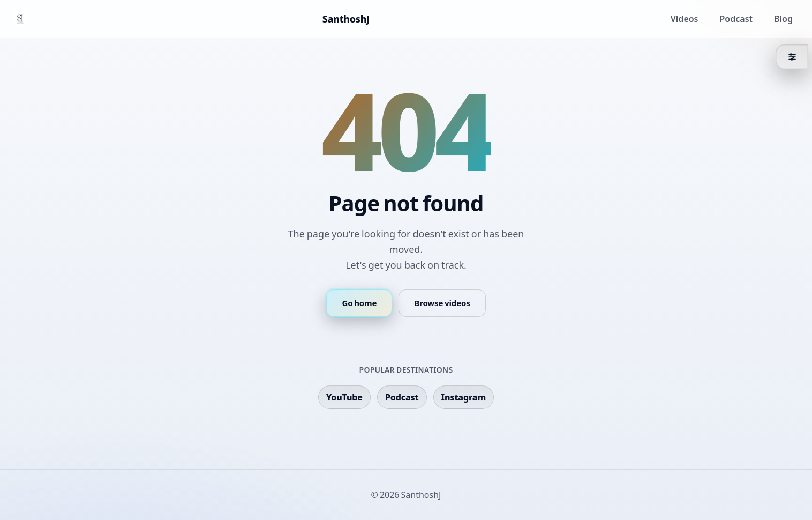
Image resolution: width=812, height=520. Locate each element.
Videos (685, 19)
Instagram (464, 397)
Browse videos (442, 303)
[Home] (20, 19)
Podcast (736, 19)
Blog (783, 19)
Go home (359, 303)
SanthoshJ (346, 19)
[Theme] (792, 57)
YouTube (344, 397)
